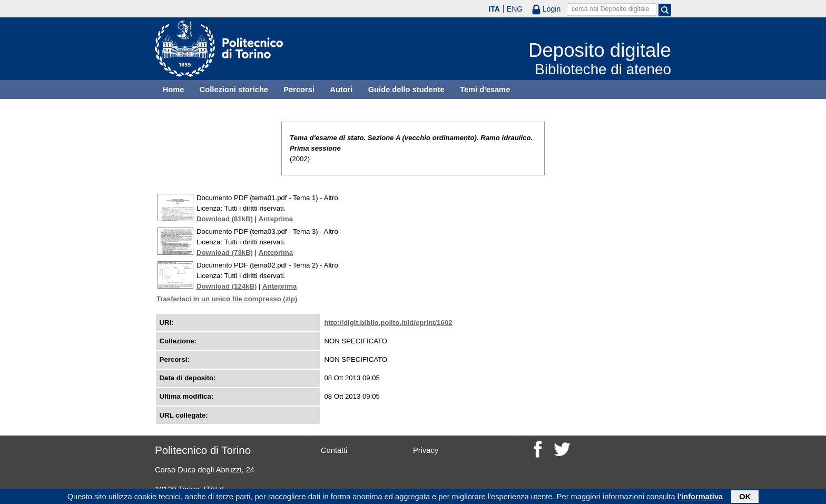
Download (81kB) (225, 219)
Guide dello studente (406, 90)
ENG (515, 9)
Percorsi (299, 90)
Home (174, 90)
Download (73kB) (225, 253)
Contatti (334, 450)
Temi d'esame (485, 90)
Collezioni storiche (234, 90)
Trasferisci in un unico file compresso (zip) (227, 299)
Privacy (426, 450)
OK (745, 498)
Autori (341, 90)
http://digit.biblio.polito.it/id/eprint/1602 (388, 323)
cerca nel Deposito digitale (611, 9)
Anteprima (276, 219)
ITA (494, 9)
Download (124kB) (227, 286)
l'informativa (700, 498)
